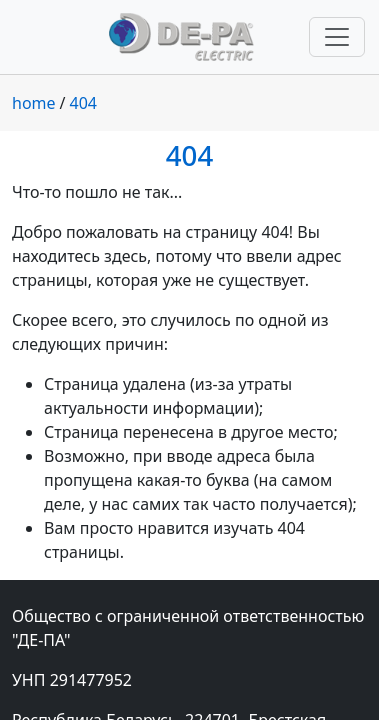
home (34, 103)
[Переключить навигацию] (337, 37)
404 (83, 103)
